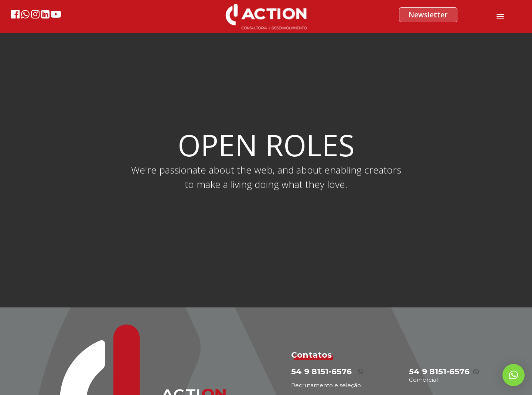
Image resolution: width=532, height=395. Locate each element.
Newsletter (428, 15)
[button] (514, 375)
